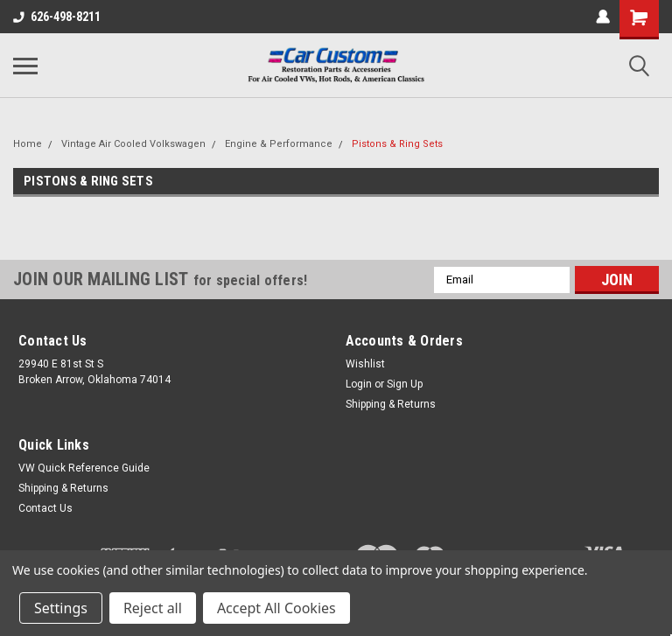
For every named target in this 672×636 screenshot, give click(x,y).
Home (28, 144)
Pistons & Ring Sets (397, 144)
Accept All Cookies (276, 608)
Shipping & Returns (391, 404)
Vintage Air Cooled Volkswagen (133, 144)
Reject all (153, 608)
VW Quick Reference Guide (84, 468)
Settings (61, 608)
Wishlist (365, 364)
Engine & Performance (279, 144)
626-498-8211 (57, 17)
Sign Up (405, 384)
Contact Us (45, 508)
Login (359, 384)
